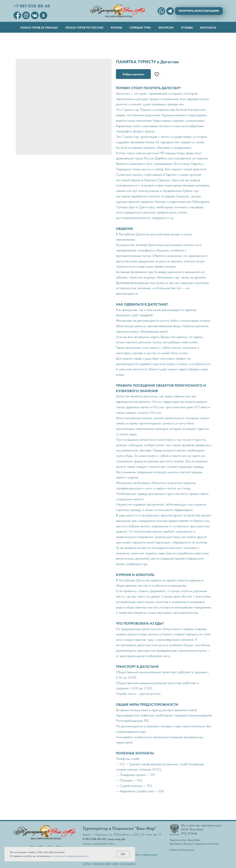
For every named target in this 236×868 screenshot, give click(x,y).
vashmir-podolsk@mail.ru (99, 844)
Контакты (208, 28)
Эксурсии (166, 28)
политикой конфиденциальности (71, 856)
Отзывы (187, 28)
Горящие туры (140, 28)
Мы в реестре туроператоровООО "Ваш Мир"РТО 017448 (201, 829)
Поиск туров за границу (39, 28)
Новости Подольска (182, 850)
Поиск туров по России (84, 28)
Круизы (116, 28)
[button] (199, 11)
